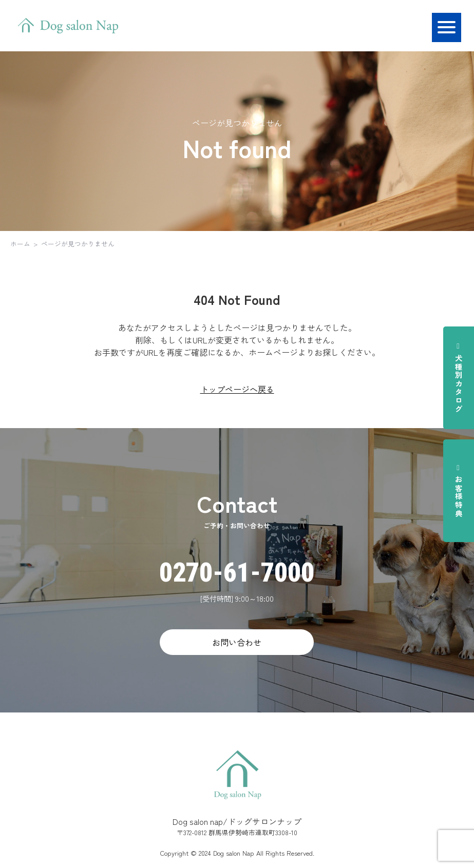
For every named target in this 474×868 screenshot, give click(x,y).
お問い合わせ (237, 642)
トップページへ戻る (237, 389)
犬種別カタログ (459, 378)
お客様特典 (459, 491)
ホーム (20, 244)
